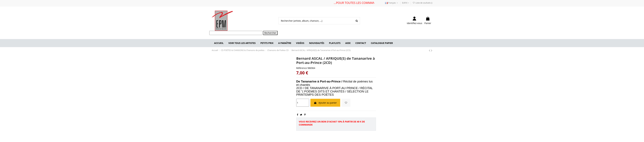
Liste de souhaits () (422, 3)
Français (392, 3)
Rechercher (270, 33)
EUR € (406, 3)
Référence (302, 68)
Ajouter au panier (325, 103)
